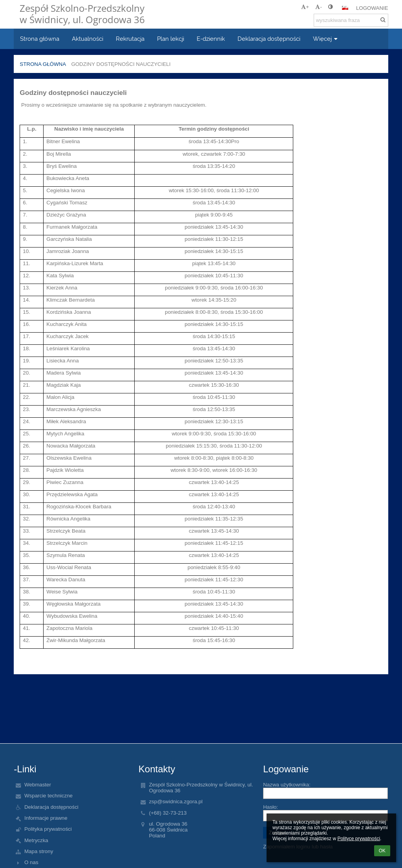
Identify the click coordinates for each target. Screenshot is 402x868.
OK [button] (382, 851)
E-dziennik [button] (211, 39)
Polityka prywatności (48, 829)
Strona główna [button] (40, 39)
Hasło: (270, 807)
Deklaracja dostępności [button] (269, 39)
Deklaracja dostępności (51, 807)
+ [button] (305, 7)
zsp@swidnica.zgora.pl (176, 802)
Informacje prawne (46, 818)
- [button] (318, 7)
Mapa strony (39, 851)
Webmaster (38, 785)
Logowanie (372, 8)
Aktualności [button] (88, 39)
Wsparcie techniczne (48, 796)
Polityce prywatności (359, 839)
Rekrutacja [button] (130, 39)
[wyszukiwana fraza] (351, 20)
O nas (31, 862)
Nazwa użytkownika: (287, 785)
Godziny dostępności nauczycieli (121, 64)
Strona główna (43, 64)
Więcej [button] (326, 39)
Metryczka (36, 840)
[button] (345, 8)
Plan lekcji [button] (171, 39)
